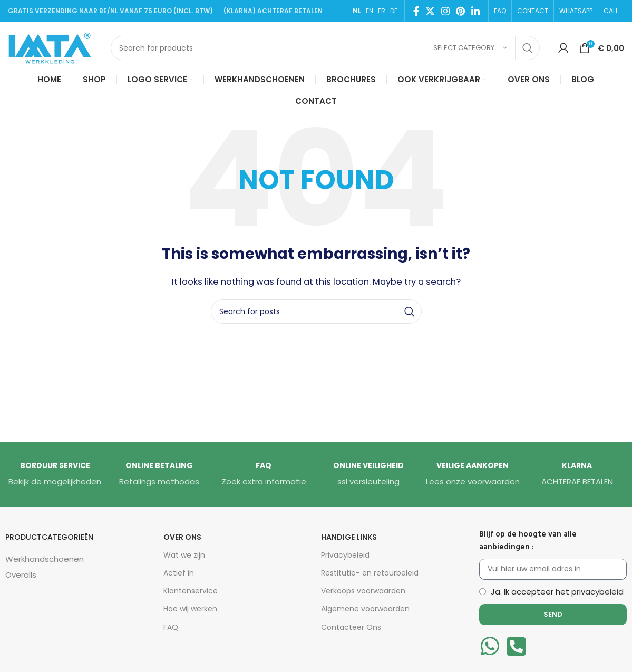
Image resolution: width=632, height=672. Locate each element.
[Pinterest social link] (460, 11)
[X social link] (430, 11)
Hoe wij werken (190, 609)
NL (357, 11)
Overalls (21, 575)
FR (382, 11)
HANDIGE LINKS (349, 537)
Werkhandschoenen (45, 559)
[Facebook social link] (416, 11)
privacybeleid (597, 592)
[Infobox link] (55, 474)
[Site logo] (54, 47)
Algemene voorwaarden (365, 609)
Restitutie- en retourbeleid (370, 573)
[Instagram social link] (445, 11)
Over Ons (182, 537)
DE (394, 11)
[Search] (325, 48)
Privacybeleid (345, 555)
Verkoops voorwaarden (363, 591)
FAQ (171, 627)
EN (370, 11)
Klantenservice (191, 591)
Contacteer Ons (351, 627)
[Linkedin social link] (475, 11)
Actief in (179, 573)
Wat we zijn (184, 555)
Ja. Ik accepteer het (557, 592)
